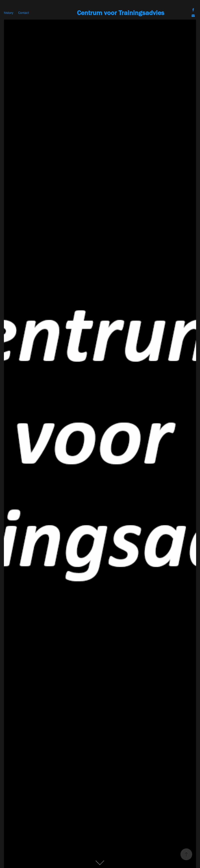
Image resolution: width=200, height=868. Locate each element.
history (9, 13)
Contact (24, 13)
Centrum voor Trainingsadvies (121, 13)
